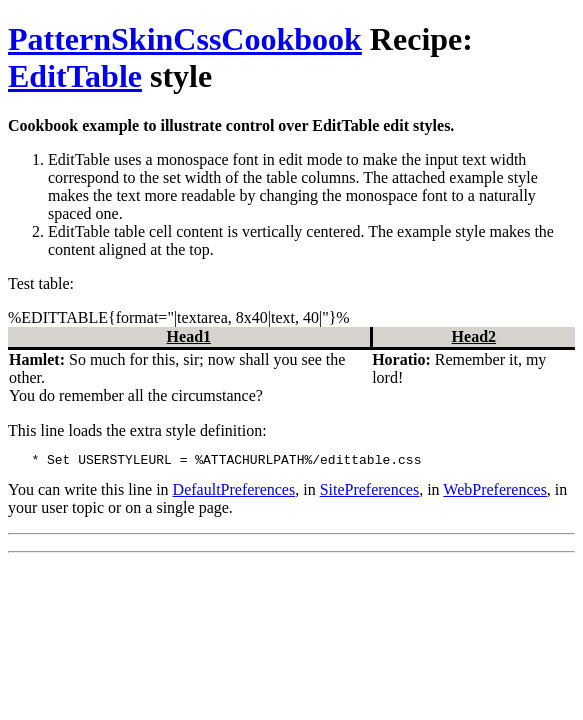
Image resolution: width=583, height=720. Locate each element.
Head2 (474, 336)
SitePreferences (370, 492)
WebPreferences (495, 492)
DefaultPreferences (234, 492)
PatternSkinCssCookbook (185, 39)
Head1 (189, 336)
